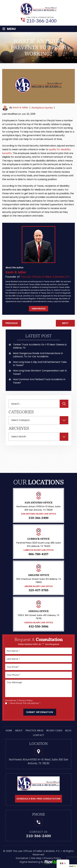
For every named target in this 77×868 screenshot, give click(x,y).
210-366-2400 (41, 21)
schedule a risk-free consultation (38, 799)
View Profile (38, 309)
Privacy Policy (26, 700)
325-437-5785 (38, 590)
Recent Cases (54, 730)
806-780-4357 (38, 554)
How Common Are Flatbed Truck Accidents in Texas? (39, 381)
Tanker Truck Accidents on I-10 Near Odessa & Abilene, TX (40, 346)
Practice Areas (34, 730)
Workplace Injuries (42, 108)
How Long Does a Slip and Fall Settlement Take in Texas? (40, 364)
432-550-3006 (38, 626)
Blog (68, 730)
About (19, 730)
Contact (38, 735)
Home (9, 730)
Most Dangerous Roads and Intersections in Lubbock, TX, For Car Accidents (38, 355)
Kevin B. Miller (21, 108)
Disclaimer (11, 700)
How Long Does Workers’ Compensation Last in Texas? (40, 372)
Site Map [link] (36, 858)
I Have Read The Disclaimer (25, 703)
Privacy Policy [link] (53, 858)
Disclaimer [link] (22, 858)
